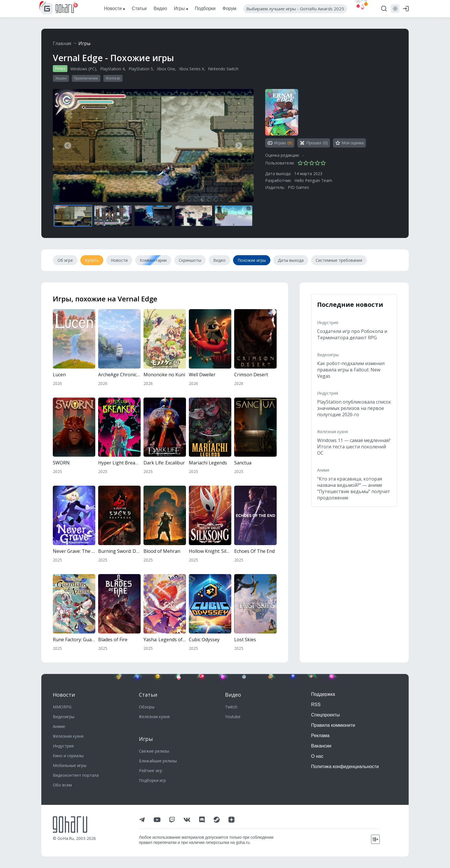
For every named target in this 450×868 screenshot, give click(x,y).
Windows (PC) (83, 69)
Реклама (320, 736)
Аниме (323, 470)
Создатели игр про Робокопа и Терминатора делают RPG (352, 334)
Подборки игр (152, 780)
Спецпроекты (325, 715)
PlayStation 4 (112, 69)
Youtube (233, 717)
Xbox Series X (192, 69)
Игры (84, 43)
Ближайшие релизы (158, 761)
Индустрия (328, 322)
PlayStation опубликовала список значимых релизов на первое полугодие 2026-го (354, 408)
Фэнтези (113, 78)
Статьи (148, 695)
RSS (316, 705)
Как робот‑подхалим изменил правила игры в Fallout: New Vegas (351, 370)
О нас (317, 756)
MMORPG (62, 707)
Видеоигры (328, 355)
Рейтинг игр (151, 771)
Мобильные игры (70, 765)
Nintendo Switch (223, 69)
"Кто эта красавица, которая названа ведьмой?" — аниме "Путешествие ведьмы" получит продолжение (354, 488)
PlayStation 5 (141, 69)
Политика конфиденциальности (345, 767)
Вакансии (321, 746)
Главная (62, 43)
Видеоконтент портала (76, 775)
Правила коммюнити (333, 725)
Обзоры (147, 707)
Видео (233, 695)
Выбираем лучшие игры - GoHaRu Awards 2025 (295, 9)
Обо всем (62, 785)
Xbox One (166, 69)
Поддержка (323, 694)
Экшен (61, 78)
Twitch (231, 707)
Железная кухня (332, 432)
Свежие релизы (154, 751)
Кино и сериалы (68, 756)
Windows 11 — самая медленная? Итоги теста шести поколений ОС (354, 447)
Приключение (86, 78)
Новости (64, 695)
